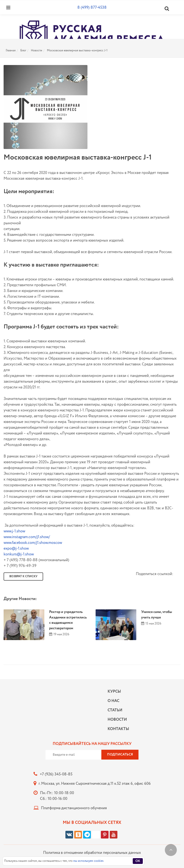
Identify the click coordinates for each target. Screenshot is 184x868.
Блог (23, 51)
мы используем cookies (88, 861)
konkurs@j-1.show (19, 554)
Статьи (115, 710)
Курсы (114, 692)
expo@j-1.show (16, 549)
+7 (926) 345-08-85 (56, 774)
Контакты (117, 729)
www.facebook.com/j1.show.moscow (33, 543)
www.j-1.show (14, 531)
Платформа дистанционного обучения (74, 808)
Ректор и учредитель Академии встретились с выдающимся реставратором (68, 620)
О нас (113, 701)
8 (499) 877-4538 (92, 8)
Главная (11, 51)
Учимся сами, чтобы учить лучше (157, 615)
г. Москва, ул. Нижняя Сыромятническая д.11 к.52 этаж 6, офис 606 (95, 784)
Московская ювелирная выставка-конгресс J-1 (77, 51)
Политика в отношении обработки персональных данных (92, 853)
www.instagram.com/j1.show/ (27, 537)
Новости (37, 51)
